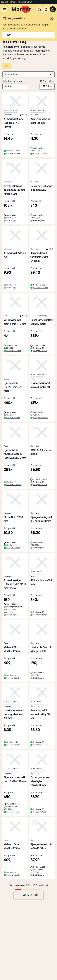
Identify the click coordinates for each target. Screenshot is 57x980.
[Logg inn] (46, 9)
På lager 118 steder (41, 288)
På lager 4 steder (40, 351)
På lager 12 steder (14, 351)
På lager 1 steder (13, 548)
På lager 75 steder (14, 485)
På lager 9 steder (13, 154)
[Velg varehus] (39, 9)
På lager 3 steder (40, 745)
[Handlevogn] (53, 9)
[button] (28, 74)
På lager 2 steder (40, 154)
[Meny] (4, 9)
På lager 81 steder (40, 418)
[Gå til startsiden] (22, 9)
